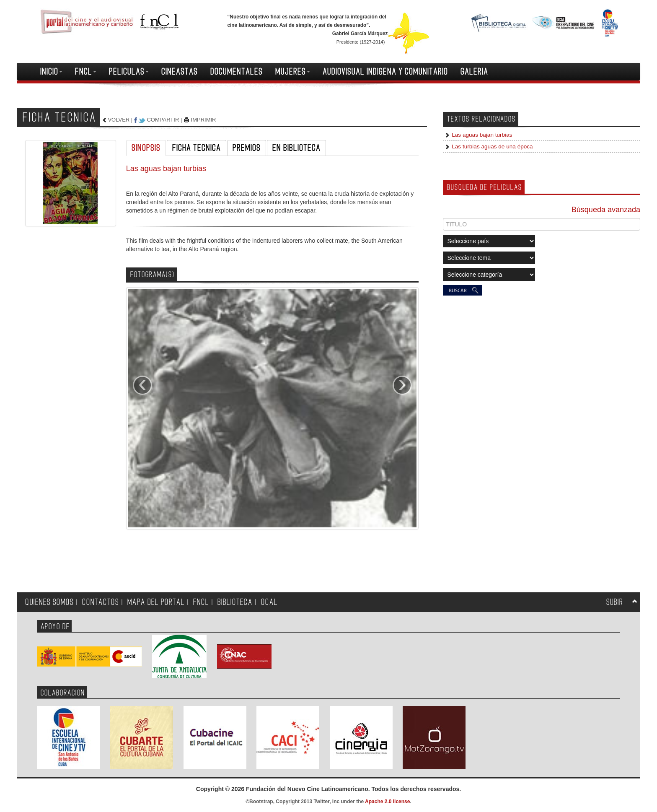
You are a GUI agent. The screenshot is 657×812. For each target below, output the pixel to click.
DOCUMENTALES (237, 72)
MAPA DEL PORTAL (156, 602)
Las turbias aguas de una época (491, 147)
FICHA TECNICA (197, 148)
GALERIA (474, 72)
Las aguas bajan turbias (481, 135)
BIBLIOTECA (235, 602)
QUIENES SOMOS (49, 602)
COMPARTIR (163, 120)
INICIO (51, 72)
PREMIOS (247, 148)
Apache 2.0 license (387, 802)
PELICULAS (129, 72)
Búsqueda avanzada (606, 210)
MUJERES (293, 72)
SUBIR (615, 602)
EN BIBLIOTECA (296, 148)
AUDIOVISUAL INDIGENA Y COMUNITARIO (385, 72)
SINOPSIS (146, 148)
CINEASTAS (180, 72)
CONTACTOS (101, 602)
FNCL (86, 72)
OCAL (269, 602)
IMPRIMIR (204, 120)
